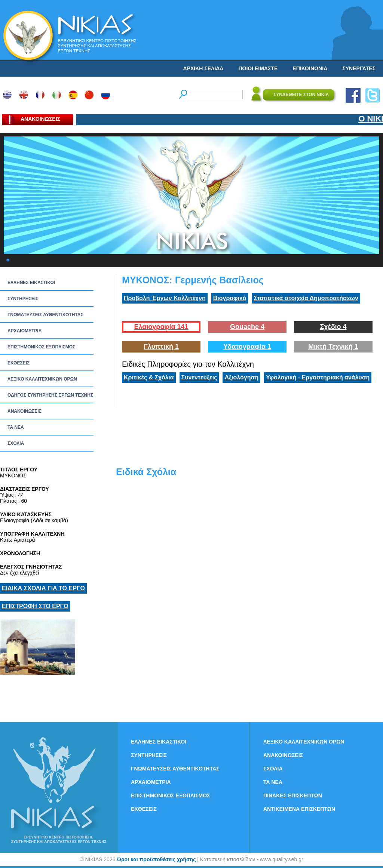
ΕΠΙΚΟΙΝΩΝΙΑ (310, 68)
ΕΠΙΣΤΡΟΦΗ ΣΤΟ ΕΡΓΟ (35, 606)
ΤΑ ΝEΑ (16, 427)
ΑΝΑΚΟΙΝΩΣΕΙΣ (24, 411)
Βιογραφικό (230, 298)
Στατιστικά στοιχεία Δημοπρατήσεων (306, 298)
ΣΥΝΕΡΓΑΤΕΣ (359, 68)
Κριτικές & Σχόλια (149, 377)
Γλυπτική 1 (161, 347)
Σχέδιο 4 (333, 327)
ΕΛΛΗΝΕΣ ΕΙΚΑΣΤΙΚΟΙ (31, 283)
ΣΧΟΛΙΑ (16, 443)
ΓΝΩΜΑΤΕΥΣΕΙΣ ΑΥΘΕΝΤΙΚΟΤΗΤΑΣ (45, 315)
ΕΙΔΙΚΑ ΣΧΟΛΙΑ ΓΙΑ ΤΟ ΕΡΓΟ (43, 588)
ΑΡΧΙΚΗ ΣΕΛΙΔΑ (203, 68)
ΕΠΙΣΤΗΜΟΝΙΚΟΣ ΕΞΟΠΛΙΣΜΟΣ (41, 347)
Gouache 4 (247, 327)
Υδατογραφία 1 (247, 347)
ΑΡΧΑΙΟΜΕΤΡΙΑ (24, 331)
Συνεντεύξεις (199, 377)
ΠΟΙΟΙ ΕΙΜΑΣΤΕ (258, 68)
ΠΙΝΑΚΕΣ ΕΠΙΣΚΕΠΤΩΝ (293, 795)
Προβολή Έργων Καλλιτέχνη (165, 298)
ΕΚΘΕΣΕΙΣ (19, 363)
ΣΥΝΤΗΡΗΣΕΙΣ (23, 299)
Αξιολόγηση (241, 377)
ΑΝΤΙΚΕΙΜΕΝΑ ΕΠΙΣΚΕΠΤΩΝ (299, 809)
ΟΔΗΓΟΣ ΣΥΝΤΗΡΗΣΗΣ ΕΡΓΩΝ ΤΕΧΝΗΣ (50, 395)
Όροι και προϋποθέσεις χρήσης (156, 859)
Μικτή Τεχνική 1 (333, 347)
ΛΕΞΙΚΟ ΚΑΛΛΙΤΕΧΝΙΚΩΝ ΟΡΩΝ (42, 379)
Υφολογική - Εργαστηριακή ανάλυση (318, 377)
